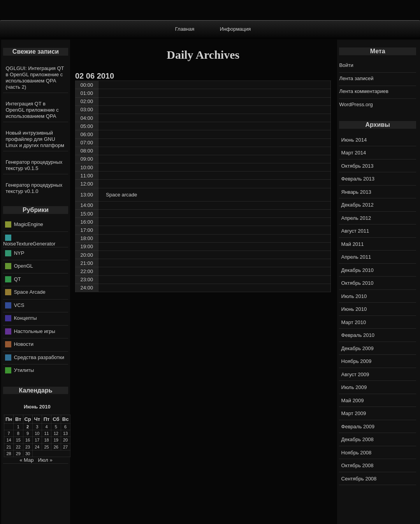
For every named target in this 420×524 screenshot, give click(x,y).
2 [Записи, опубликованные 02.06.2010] (28, 427)
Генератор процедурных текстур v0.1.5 (34, 165)
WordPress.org (356, 104)
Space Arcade (30, 292)
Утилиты (24, 370)
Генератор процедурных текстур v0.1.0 (34, 188)
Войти (346, 65)
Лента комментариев (364, 91)
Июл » (45, 460)
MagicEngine (29, 224)
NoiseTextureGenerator (29, 244)
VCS (19, 305)
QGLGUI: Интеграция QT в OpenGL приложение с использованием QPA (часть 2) (35, 78)
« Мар (26, 460)
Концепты (25, 318)
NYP (19, 253)
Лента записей (356, 78)
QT (18, 279)
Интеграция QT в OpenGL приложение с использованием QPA (32, 110)
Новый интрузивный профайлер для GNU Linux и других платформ (35, 139)
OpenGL (24, 266)
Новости (24, 344)
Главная (185, 29)
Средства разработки (39, 357)
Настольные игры (35, 331)
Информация (235, 29)
